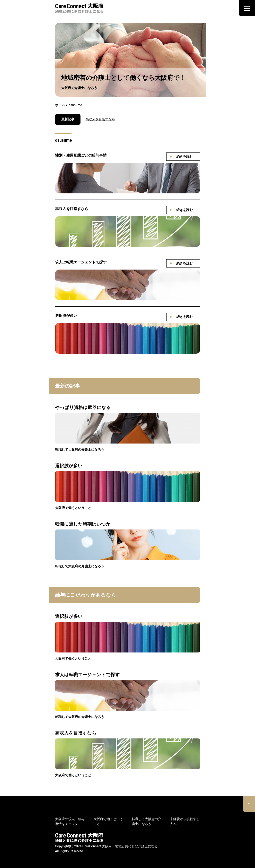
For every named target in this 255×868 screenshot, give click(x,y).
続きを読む (185, 156)
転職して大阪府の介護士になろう (80, 450)
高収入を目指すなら (100, 119)
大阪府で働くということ (73, 508)
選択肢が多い (66, 315)
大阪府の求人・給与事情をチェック (70, 821)
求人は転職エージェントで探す (81, 262)
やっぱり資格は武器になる (83, 407)
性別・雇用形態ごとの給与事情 (81, 155)
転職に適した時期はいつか (83, 524)
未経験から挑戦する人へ (185, 821)
